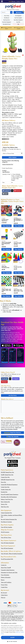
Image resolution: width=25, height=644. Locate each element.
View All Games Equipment (7, 543)
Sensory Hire (4, 504)
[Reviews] (12, 1)
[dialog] (12, 633)
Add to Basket (12, 157)
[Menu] (2, 1)
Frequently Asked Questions (8, 570)
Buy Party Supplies (18, 18)
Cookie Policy (4, 587)
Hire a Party (7, 16)
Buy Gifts (18, 22)
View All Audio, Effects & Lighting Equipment (12, 554)
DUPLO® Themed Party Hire (8, 480)
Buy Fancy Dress (7, 20)
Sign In (22, 1)
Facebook (6, 191)
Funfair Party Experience (5, 220)
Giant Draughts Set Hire (18, 243)
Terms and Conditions (6, 582)
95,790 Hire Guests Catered (19, 28)
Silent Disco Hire (5, 507)
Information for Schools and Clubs (9, 572)
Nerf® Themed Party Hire (7, 475)
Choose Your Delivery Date (10, 147)
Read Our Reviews (12, 433)
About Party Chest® (6, 568)
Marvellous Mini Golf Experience (9, 497)
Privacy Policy (4, 585)
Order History (4, 595)
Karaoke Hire (4, 492)
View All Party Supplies (7, 527)
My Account (4, 593)
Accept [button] (12, 638)
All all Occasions (5, 532)
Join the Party (12, 395)
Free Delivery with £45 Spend (6, 28)
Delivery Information (6, 577)
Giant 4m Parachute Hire (6, 267)
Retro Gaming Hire (5, 502)
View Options (6, 226)
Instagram (16, 379)
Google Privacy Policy (10, 632)
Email (5, 194)
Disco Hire (3, 482)
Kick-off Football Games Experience (10, 494)
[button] (12, 641)
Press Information (5, 575)
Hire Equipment (18, 16)
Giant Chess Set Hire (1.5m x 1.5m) (18, 290)
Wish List (3, 598)
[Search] (11, 12)
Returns (3, 580)
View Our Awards (13, 437)
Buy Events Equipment (7, 22)
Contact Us (4, 565)
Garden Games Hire (6, 490)
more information (11, 135)
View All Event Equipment (7, 548)
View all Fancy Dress (6, 538)
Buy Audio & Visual (7, 24)
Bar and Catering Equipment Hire (9, 519)
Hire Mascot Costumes (6, 522)
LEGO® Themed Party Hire (7, 472)
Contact (18, 1)
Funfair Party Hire (5, 487)
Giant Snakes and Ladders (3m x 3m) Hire (6, 290)
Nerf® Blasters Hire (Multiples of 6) (18, 220)
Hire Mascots (7, 18)
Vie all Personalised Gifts (7, 559)
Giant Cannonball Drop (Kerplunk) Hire (6, 243)
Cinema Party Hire (5, 477)
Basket (20, 12)
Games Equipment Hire (8, 164)
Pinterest (18, 191)
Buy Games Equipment (18, 20)
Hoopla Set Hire (18, 267)
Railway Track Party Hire (7, 499)
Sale (18, 24)
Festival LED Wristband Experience (9, 485)
